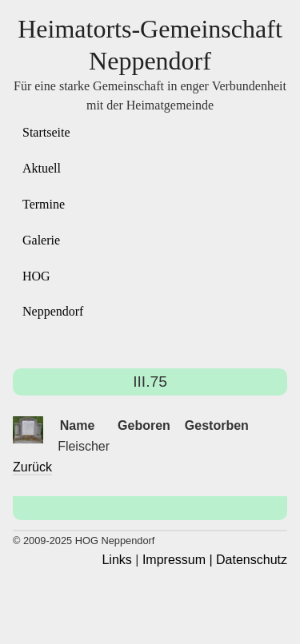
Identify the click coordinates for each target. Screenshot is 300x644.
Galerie (41, 240)
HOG (36, 276)
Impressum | (178, 560)
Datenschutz (252, 560)
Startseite (46, 132)
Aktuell (42, 168)
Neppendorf (53, 311)
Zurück (32, 467)
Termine (44, 204)
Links (116, 560)
